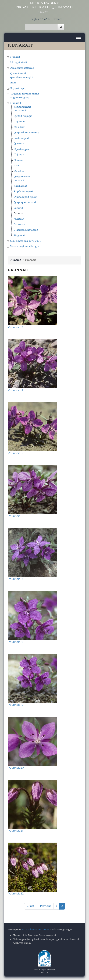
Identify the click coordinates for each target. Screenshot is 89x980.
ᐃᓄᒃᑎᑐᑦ (47, 19)
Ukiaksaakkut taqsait (26, 230)
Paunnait (19, 214)
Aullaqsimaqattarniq (22, 68)
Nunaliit (15, 57)
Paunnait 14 (16, 390)
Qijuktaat (19, 144)
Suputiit (18, 208)
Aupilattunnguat (23, 191)
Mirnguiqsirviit (19, 63)
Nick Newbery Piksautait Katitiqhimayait (44, 8)
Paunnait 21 (15, 831)
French (58, 19)
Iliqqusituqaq (18, 88)
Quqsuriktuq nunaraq (26, 133)
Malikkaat (19, 127)
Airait (17, 166)
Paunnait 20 (16, 768)
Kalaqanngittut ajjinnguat (25, 247)
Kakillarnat (20, 186)
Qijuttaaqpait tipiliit (25, 197)
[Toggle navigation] (79, 37)
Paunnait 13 (15, 327)
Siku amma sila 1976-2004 (26, 241)
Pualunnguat (21, 138)
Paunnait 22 (16, 893)
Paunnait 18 (16, 642)
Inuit (13, 83)
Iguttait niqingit (23, 116)
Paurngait (19, 225)
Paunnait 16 (15, 516)
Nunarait (16, 103)
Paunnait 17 (15, 579)
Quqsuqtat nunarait (25, 203)
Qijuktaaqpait (22, 149)
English (35, 19)
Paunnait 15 (15, 453)
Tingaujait (20, 236)
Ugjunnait (20, 122)
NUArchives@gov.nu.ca (35, 930)
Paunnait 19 (16, 705)
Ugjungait (19, 155)
